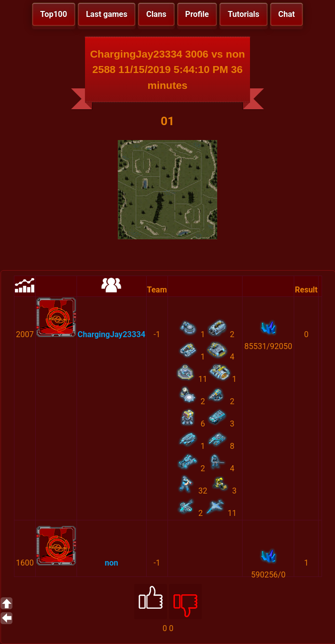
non (112, 563)
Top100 (54, 14)
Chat (287, 14)
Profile (197, 14)
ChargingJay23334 (112, 334)
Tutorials (244, 14)
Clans (156, 14)
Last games (107, 14)
